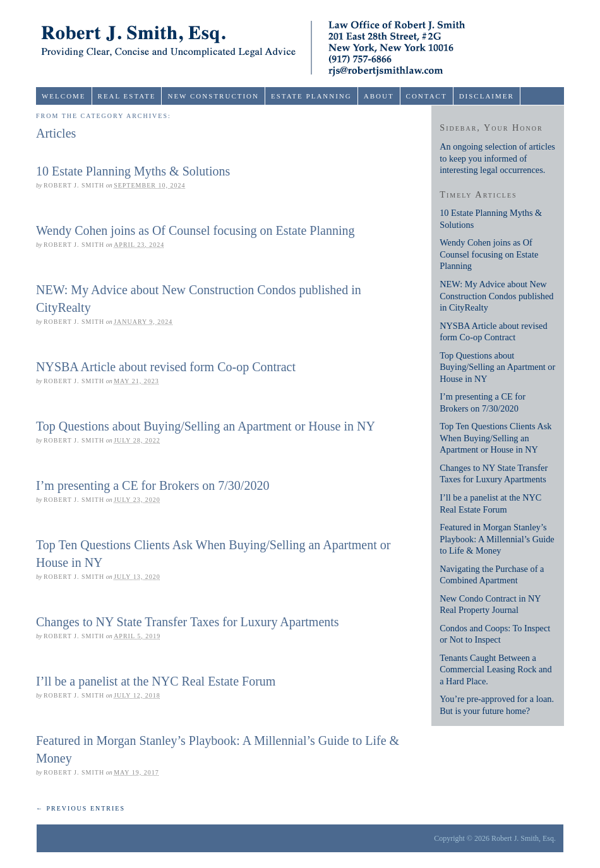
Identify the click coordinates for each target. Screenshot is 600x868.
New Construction (213, 96)
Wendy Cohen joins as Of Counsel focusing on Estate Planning (195, 230)
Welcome (64, 96)
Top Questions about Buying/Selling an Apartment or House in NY (206, 426)
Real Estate (127, 96)
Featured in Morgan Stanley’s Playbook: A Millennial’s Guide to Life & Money (497, 539)
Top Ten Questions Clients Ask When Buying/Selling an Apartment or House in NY (495, 438)
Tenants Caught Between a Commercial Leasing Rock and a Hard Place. (495, 669)
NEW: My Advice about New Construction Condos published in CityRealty (496, 296)
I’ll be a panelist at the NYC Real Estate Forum (156, 681)
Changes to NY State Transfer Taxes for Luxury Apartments (188, 622)
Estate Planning (311, 96)
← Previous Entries (81, 808)
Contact (427, 96)
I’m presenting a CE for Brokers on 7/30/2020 (153, 485)
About (379, 96)
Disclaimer (487, 96)
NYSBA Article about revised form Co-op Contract (166, 367)
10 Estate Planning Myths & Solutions (133, 171)
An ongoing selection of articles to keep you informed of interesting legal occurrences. (497, 158)
